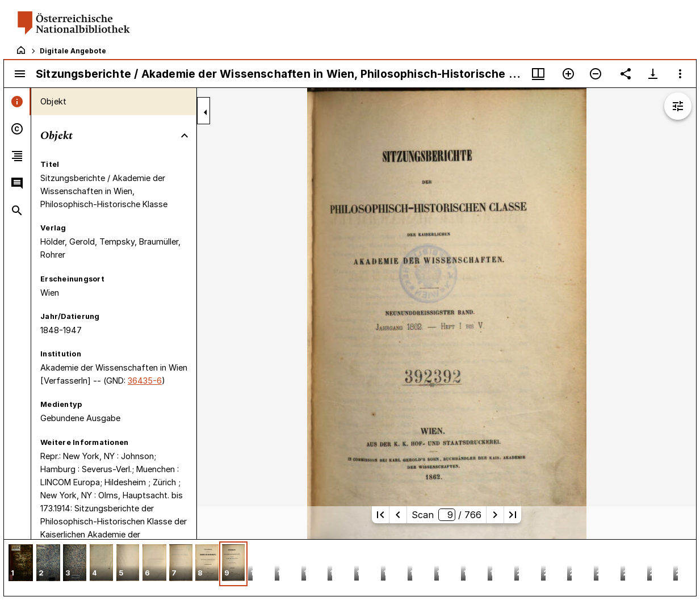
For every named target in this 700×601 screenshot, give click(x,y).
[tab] (17, 102)
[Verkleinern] (596, 74)
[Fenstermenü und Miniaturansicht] (538, 74)
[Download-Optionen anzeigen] (653, 74)
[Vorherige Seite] (398, 515)
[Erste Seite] (380, 515)
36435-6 (145, 381)
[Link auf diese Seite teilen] (626, 74)
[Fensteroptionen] (680, 74)
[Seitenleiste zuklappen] (206, 112)
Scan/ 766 (447, 515)
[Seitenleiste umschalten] (20, 74)
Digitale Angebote (73, 51)
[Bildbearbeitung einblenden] (678, 106)
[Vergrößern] (568, 74)
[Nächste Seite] (495, 515)
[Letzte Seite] (513, 515)
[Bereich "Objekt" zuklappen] (185, 136)
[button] (21, 564)
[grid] (350, 568)
